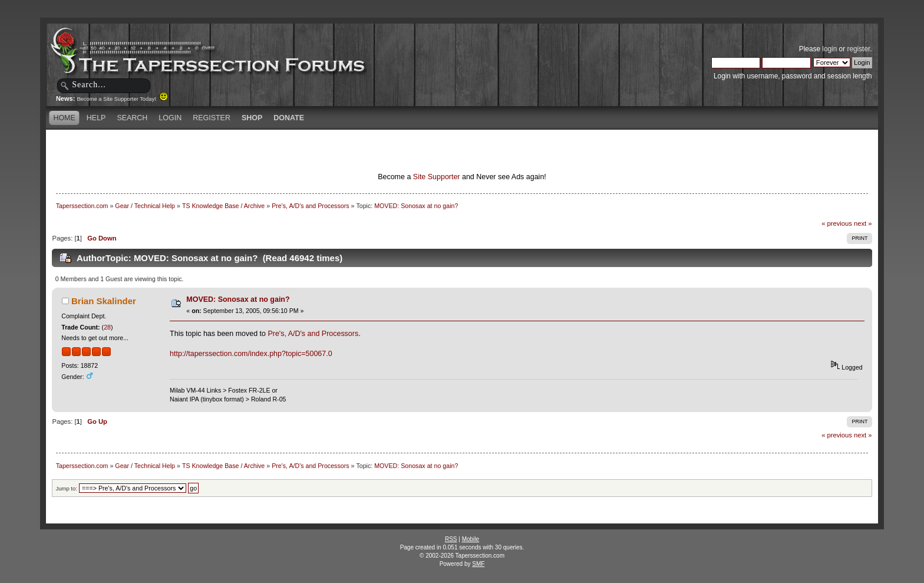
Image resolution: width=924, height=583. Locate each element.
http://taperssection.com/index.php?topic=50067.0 (251, 354)
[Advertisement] (323, 150)
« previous (837, 223)
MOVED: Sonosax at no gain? (238, 299)
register (858, 49)
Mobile (471, 539)
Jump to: (66, 488)
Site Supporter (437, 177)
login (829, 49)
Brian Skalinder (104, 301)
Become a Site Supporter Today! (122, 99)
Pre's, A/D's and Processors (313, 334)
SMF (478, 564)
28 (107, 327)
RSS (451, 539)
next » (863, 223)
